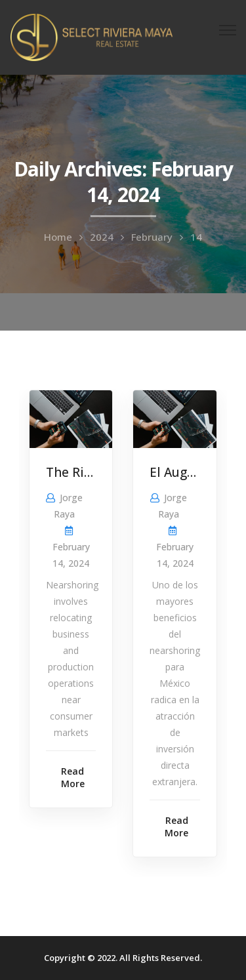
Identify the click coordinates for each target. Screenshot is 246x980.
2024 (102, 237)
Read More (73, 777)
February (152, 237)
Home (58, 237)
